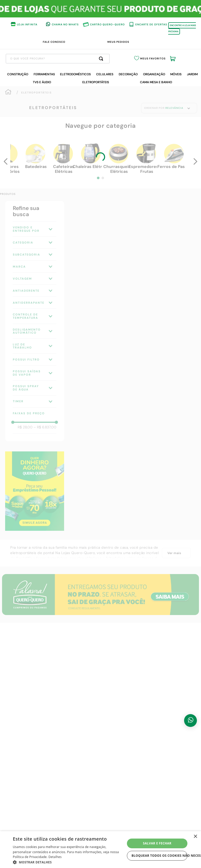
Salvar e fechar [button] (157, 843)
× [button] (195, 837)
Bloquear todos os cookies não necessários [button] (159, 856)
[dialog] (100, 850)
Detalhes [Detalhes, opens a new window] (55, 857)
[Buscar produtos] (128, 59)
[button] (69, 862)
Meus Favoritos (162, 59)
